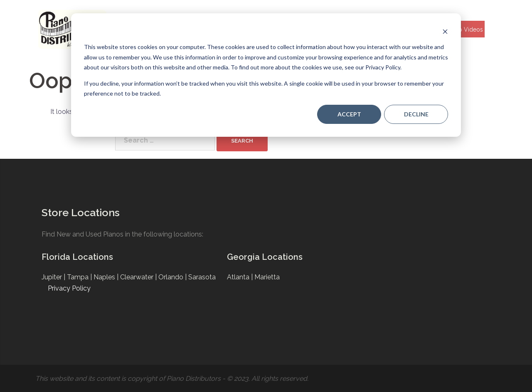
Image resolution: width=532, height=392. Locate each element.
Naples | (107, 277)
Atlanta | (241, 277)
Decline (416, 114)
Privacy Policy (69, 288)
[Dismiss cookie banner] (445, 31)
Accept (349, 114)
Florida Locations (77, 257)
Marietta (267, 277)
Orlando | (173, 277)
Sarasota (202, 277)
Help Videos (466, 30)
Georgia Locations (265, 257)
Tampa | (80, 277)
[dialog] (266, 75)
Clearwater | (139, 277)
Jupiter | (54, 277)
